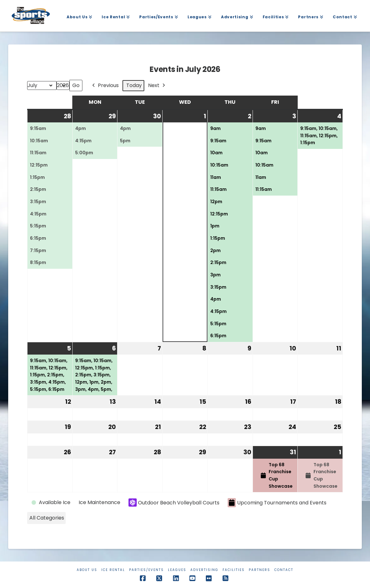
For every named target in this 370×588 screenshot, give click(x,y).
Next (157, 86)
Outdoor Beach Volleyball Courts (174, 503)
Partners (260, 570)
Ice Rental (113, 570)
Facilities (234, 570)
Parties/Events (146, 570)
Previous (105, 86)
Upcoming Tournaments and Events (277, 503)
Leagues (177, 570)
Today (134, 85)
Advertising (204, 570)
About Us (87, 570)
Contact (284, 570)
